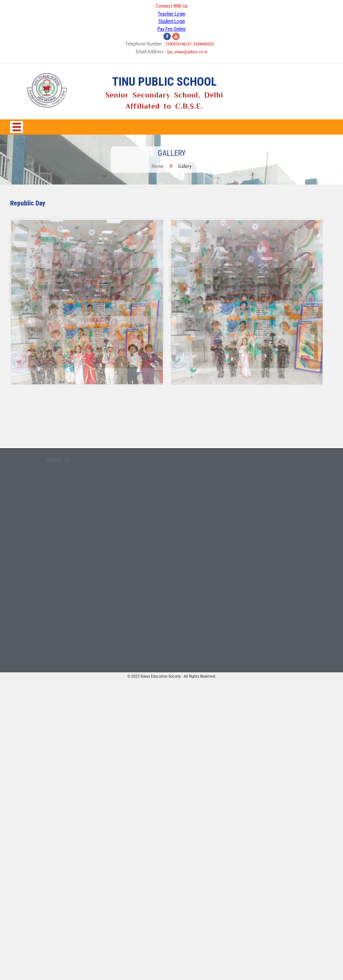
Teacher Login (171, 14)
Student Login (172, 21)
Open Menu (17, 127)
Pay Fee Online (171, 29)
